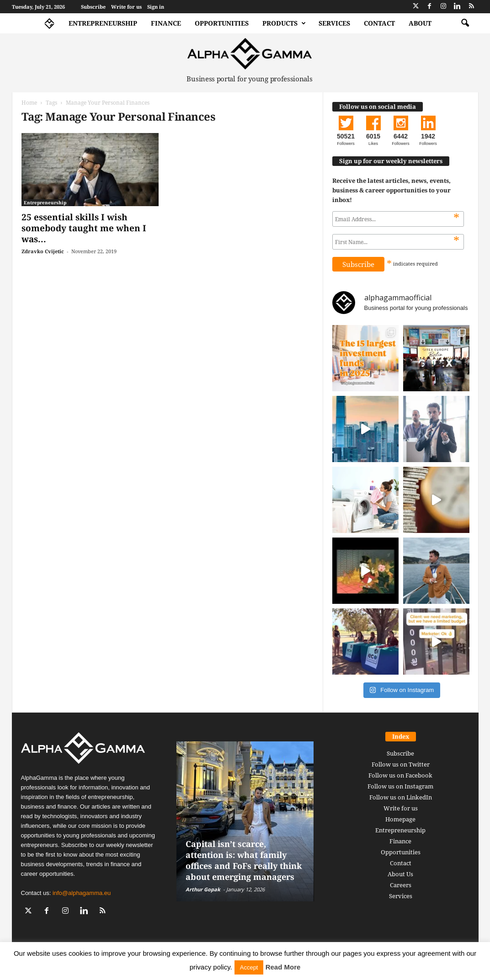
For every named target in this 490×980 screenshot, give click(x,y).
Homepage (400, 819)
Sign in (156, 7)
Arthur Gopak (203, 889)
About (420, 23)
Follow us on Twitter (401, 764)
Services (334, 23)
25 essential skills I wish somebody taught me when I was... (84, 228)
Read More (283, 967)
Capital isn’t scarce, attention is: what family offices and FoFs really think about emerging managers (244, 860)
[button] (465, 23)
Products (284, 23)
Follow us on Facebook (400, 775)
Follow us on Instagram (400, 786)
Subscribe (93, 7)
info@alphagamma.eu (82, 893)
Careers (401, 885)
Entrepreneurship (103, 23)
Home (29, 103)
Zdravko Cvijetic (43, 251)
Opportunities (222, 23)
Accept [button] (249, 967)
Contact (379, 23)
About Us (400, 874)
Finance (166, 23)
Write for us (126, 7)
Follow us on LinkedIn (401, 797)
